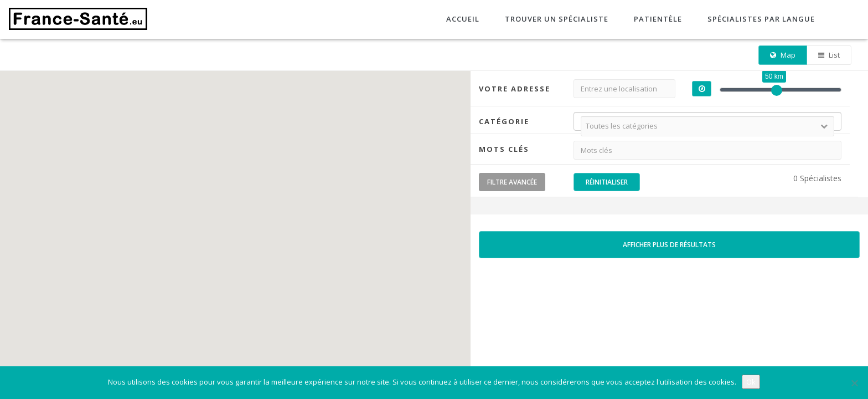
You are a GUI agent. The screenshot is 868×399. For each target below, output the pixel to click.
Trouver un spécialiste (556, 19)
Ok (751, 382)
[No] (854, 383)
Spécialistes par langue (760, 19)
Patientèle (657, 19)
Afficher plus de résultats (669, 245)
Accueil (462, 19)
